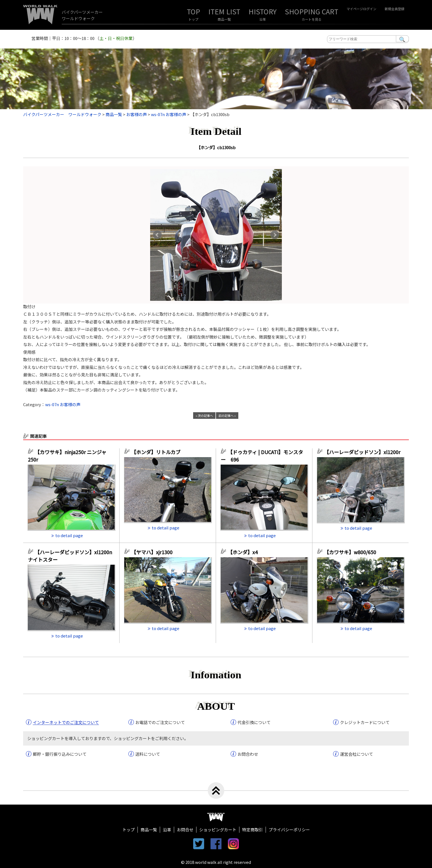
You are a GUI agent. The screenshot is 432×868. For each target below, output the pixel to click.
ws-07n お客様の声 (63, 404)
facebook (216, 844)
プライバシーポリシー (289, 830)
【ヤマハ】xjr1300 (152, 552)
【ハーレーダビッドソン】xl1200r (364, 452)
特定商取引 (253, 830)
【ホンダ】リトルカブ (158, 452)
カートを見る (312, 19)
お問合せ (185, 830)
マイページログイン (361, 9)
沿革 (263, 19)
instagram (233, 844)
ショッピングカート (218, 830)
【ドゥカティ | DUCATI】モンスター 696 (262, 456)
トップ (193, 19)
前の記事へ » (227, 416)
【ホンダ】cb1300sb (216, 147)
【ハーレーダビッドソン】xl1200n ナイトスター (70, 556)
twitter (199, 844)
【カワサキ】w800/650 (350, 552)
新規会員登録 (395, 9)
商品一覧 (224, 19)
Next (275, 235)
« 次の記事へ (204, 416)
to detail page (69, 535)
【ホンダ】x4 (245, 552)
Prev (157, 235)
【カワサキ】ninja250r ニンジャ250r (67, 456)
